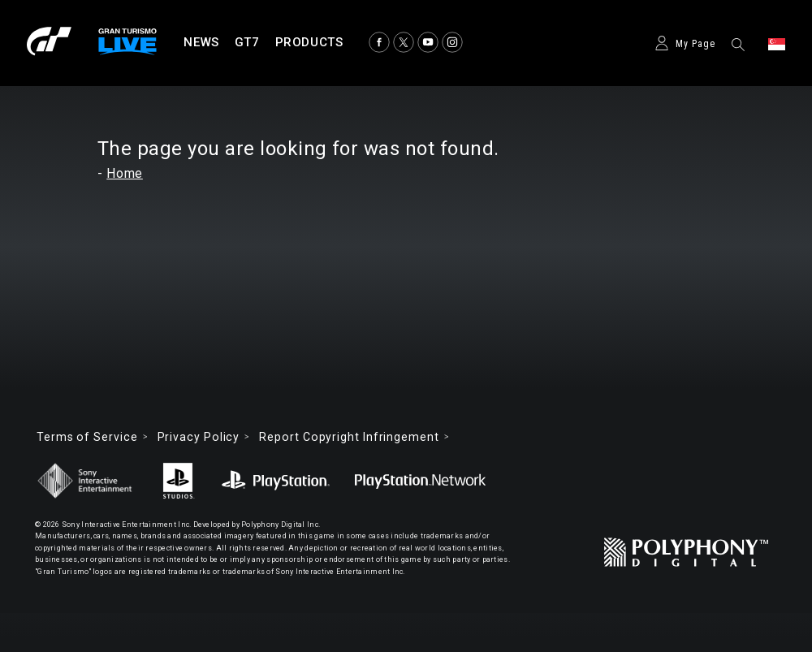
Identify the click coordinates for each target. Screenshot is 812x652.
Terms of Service (87, 437)
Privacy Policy (199, 437)
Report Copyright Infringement (349, 437)
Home (125, 173)
